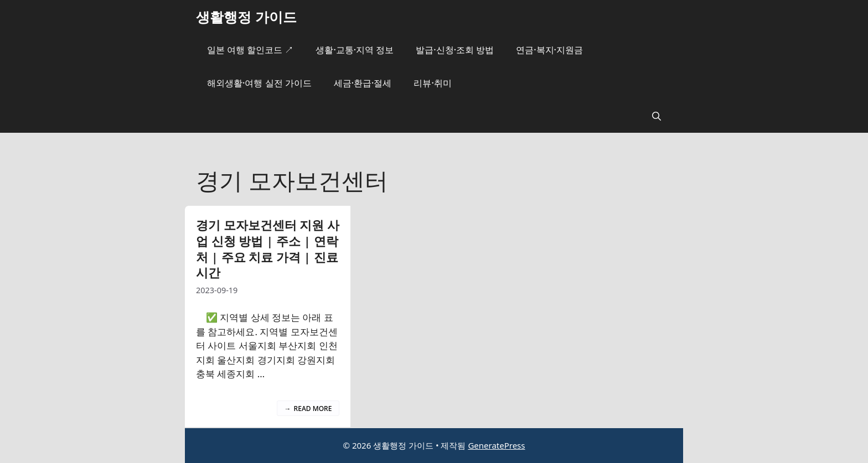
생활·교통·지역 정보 (355, 50)
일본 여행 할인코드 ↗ (250, 50)
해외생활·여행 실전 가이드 (259, 83)
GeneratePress (496, 445)
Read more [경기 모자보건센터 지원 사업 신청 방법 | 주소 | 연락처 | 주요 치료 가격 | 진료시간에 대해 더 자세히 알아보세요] (313, 409)
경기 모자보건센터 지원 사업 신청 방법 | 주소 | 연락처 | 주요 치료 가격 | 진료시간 (268, 248)
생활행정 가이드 (246, 17)
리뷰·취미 (432, 83)
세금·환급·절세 (363, 83)
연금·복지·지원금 (549, 50)
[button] (657, 116)
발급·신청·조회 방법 (455, 50)
